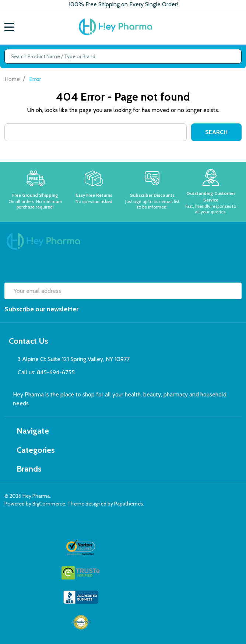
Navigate (29, 431)
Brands (25, 469)
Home (12, 79)
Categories (32, 450)
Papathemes (129, 504)
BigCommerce (49, 504)
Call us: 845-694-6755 (46, 372)
